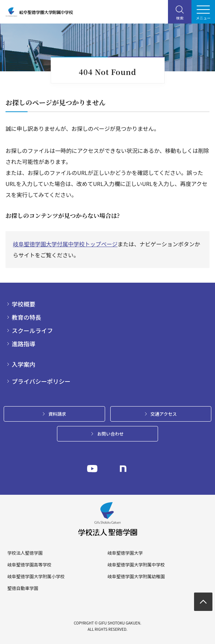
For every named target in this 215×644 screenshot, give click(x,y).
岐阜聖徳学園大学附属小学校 (36, 576)
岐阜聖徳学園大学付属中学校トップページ (65, 244)
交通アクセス (164, 414)
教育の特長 (26, 317)
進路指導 (24, 344)
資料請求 (57, 414)
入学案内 (24, 364)
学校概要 (24, 304)
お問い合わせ (110, 434)
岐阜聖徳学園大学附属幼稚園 (136, 576)
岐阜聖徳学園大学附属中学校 (136, 565)
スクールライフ (32, 330)
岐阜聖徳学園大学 (125, 553)
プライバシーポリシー (41, 381)
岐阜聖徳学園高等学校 (29, 565)
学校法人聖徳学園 (25, 553)
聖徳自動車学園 (23, 588)
